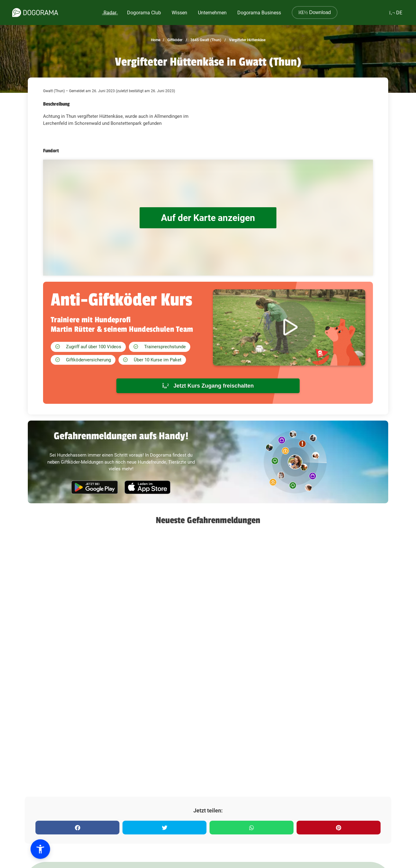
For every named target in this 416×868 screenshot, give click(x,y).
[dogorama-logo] (35, 13)
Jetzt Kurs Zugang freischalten (208, 386)
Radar (110, 13)
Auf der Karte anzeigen (208, 218)
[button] (40, 849)
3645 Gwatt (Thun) (205, 40)
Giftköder (174, 40)
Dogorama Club (144, 13)
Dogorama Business (259, 13)
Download (315, 12)
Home (156, 40)
